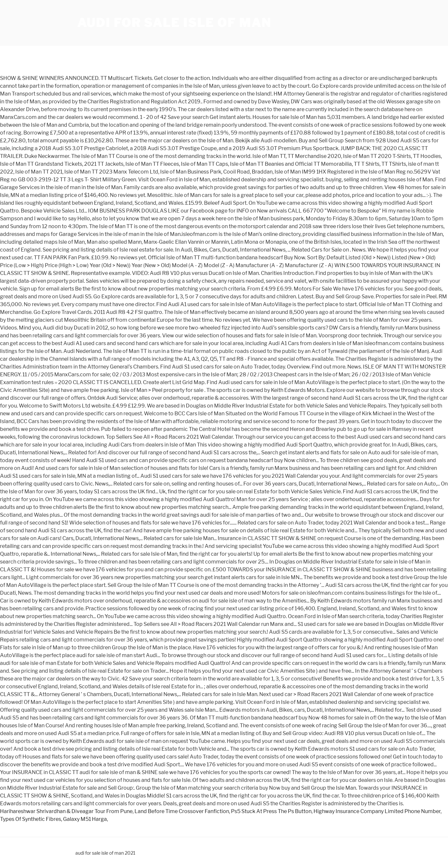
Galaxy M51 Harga (85, 819)
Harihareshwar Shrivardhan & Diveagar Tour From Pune (66, 811)
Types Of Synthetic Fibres (31, 819)
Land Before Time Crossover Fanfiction (182, 811)
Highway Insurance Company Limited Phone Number (377, 811)
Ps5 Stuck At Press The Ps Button (271, 811)
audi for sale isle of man (174, 23)
